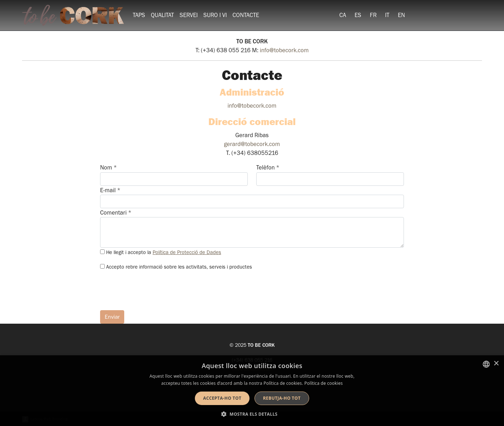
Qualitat (162, 15)
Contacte (246, 15)
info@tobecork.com (284, 50)
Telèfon (268, 168)
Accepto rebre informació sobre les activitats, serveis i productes (179, 267)
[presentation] (154, 291)
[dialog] (252, 391)
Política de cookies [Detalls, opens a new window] (324, 383)
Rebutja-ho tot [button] (282, 398)
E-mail (110, 190)
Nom (108, 168)
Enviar (112, 317)
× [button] (496, 364)
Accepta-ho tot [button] (222, 398)
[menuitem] (343, 15)
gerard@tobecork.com (252, 144)
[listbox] (486, 364)
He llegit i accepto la (164, 252)
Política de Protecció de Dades (187, 252)
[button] (252, 414)
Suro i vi (215, 15)
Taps (139, 15)
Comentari (116, 213)
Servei (189, 15)
